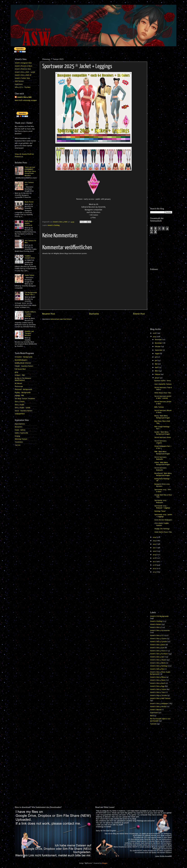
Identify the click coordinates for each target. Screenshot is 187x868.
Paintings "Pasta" (160, 511)
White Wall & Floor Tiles (163, 393)
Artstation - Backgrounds (24, 357)
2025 (155, 337)
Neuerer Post (49, 314)
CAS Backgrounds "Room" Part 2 (31, 294)
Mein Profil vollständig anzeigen (26, 100)
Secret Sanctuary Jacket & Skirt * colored (163, 397)
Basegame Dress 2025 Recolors (162, 485)
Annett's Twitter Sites (22, 78)
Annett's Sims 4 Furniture (159, 654)
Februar (158, 374)
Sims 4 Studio (19, 405)
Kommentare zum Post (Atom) (61, 319)
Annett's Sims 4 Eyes (157, 648)
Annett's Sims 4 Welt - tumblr (25, 72)
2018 (155, 558)
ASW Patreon (19, 81)
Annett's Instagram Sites (23, 63)
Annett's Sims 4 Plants (158, 680)
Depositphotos (20, 424)
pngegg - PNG (19, 395)
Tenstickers (19, 442)
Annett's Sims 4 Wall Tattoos (160, 698)
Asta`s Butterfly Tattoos (163, 384)
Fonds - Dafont (20, 430)
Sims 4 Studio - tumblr (23, 408)
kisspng (17, 436)
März (157, 371)
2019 (155, 555)
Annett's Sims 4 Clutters (158, 639)
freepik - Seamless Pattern (24, 366)
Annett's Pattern (156, 624)
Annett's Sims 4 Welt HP (23, 75)
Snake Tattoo (29, 275)
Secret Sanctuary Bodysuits (160, 458)
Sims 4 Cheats (20, 402)
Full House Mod (20, 369)
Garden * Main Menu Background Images (162, 433)
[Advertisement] (161, 93)
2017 (155, 562)
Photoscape (19, 386)
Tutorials (153, 724)
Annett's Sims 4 (156, 627)
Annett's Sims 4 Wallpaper (159, 704)
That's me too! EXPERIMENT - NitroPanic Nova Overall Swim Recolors (30, 171)
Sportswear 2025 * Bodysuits (161, 501)
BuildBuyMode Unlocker (23, 363)
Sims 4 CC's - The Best (23, 87)
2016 (155, 565)
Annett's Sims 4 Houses (158, 660)
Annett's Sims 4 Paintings (159, 666)
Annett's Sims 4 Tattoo (158, 689)
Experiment (19, 84)
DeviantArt (18, 427)
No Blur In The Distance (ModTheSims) (23, 379)
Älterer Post (139, 314)
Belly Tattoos (159, 407)
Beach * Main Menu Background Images (162, 417)
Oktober (158, 347)
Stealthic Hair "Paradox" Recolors (29, 333)
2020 (155, 551)
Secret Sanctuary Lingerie (160, 442)
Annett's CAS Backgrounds (159, 616)
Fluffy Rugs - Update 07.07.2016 (29, 223)
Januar (157, 378)
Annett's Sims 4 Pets (157, 669)
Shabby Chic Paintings (162, 529)
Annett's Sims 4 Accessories (160, 630)
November (159, 343)
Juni (156, 361)
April (157, 367)
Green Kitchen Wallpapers (163, 520)
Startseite (94, 314)
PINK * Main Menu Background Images (162, 453)
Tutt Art (18, 445)
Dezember (159, 340)
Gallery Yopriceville (21, 433)
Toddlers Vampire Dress (30, 257)
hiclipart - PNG (20, 375)
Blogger (105, 863)
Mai (156, 364)
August (158, 354)
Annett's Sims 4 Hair (157, 657)
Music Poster (29, 202)
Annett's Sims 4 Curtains (159, 642)
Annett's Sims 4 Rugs (157, 686)
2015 (155, 569)
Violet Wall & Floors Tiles (163, 532)
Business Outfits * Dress (163, 381)
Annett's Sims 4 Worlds (158, 707)
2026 (155, 333)
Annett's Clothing (54, 225)
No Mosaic (18, 383)
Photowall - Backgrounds (23, 389)
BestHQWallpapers (21, 360)
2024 (155, 537)
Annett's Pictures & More (23, 66)
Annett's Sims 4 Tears (158, 692)
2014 (155, 572)
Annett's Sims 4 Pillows (158, 677)
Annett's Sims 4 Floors (158, 651)
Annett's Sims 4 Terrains (159, 695)
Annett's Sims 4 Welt (24, 97)
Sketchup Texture (21, 439)
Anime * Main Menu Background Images (162, 463)
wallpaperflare (20, 414)
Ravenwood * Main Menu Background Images (163, 474)
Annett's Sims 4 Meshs (158, 663)
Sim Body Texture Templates (25, 399)
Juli (156, 357)
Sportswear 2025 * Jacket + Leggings (163, 516)
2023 (155, 541)
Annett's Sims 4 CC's (157, 636)
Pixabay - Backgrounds (23, 393)
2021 (155, 548)
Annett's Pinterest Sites (23, 69)
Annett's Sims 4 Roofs (158, 683)
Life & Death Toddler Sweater (162, 524)
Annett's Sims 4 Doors (158, 645)
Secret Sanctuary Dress (163, 437)
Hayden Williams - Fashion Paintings (30, 314)
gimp (16, 372)
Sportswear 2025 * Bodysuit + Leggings (162, 507)
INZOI (152, 716)
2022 (155, 544)
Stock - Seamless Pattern (24, 411)
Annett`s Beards (156, 710)
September (159, 350)
